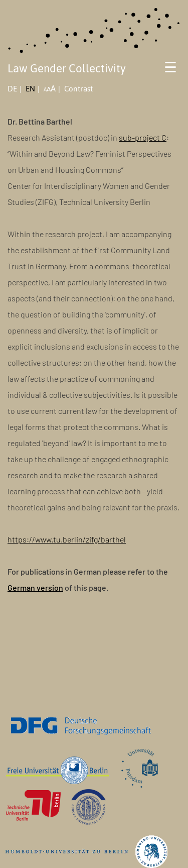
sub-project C (143, 137)
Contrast (78, 89)
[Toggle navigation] (171, 71)
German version (35, 587)
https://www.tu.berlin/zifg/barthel (67, 539)
